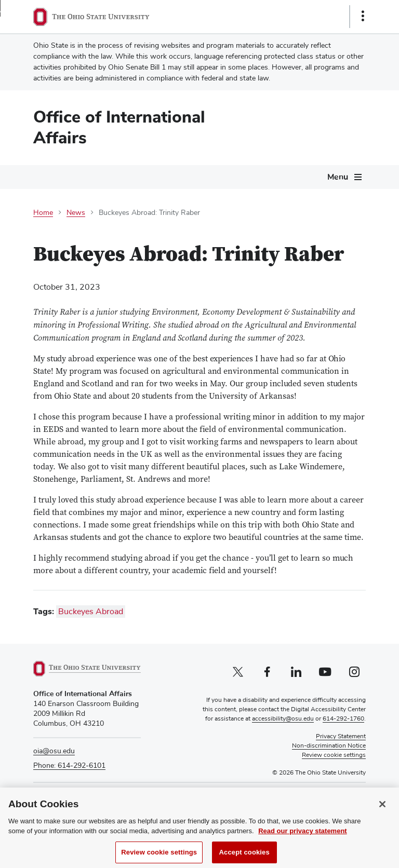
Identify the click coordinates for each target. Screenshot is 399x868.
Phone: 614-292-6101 (69, 766)
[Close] (382, 812)
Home (43, 213)
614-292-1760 (343, 719)
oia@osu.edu (54, 751)
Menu (338, 177)
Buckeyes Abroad (91, 612)
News (76, 213)
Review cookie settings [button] (334, 755)
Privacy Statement (341, 737)
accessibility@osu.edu (283, 719)
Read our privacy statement (303, 840)
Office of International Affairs (119, 127)
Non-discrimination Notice (329, 746)
